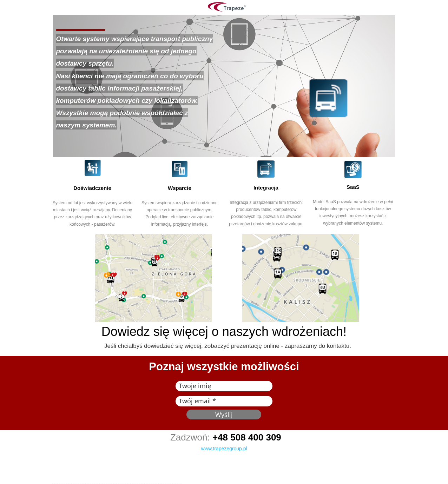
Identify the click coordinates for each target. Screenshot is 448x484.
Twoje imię (195, 386)
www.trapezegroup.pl (224, 449)
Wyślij (224, 415)
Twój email (195, 401)
